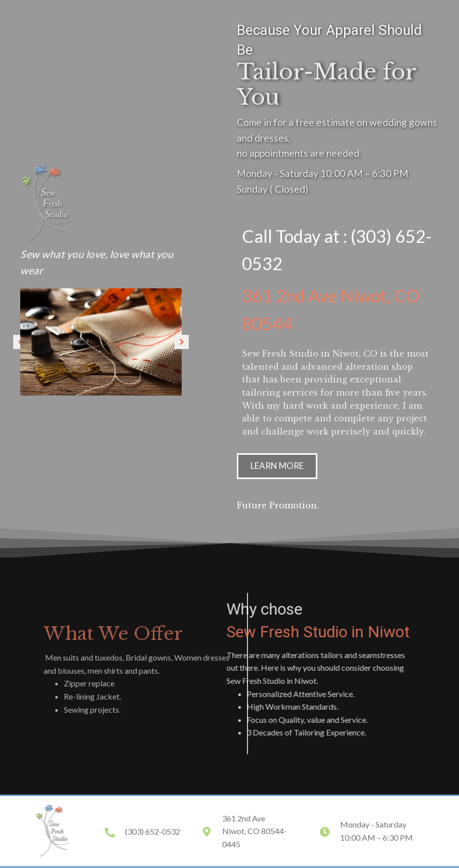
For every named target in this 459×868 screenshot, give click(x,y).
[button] (182, 342)
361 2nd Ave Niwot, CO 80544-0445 (255, 831)
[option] (101, 342)
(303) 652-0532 (153, 831)
